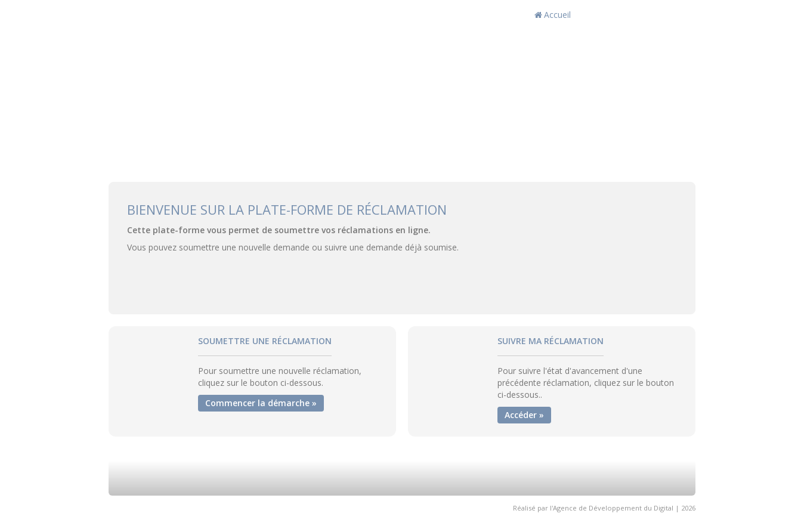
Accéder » (524, 415)
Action (605, 15)
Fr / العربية (663, 15)
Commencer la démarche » (261, 403)
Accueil (553, 15)
